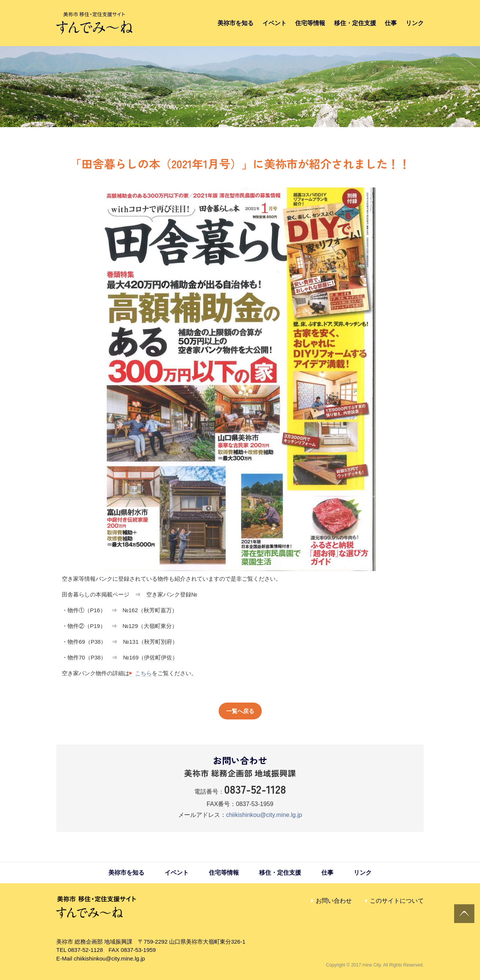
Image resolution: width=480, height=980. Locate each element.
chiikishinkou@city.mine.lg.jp (264, 815)
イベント (274, 23)
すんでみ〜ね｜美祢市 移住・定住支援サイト (94, 23)
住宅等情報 (310, 23)
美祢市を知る (235, 23)
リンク (415, 23)
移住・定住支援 (355, 23)
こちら (143, 673)
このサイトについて (397, 901)
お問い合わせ (334, 901)
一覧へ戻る (240, 711)
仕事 (391, 23)
